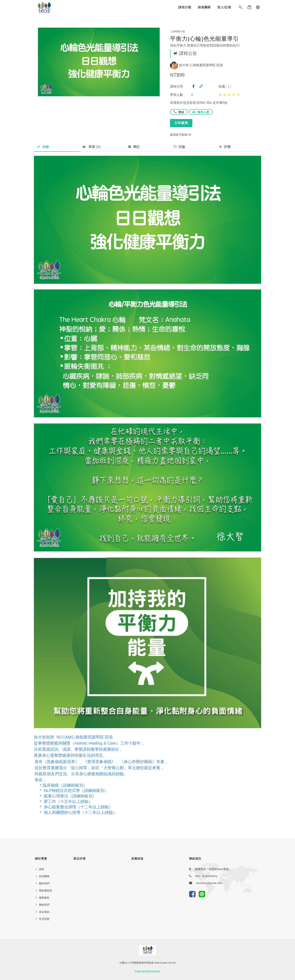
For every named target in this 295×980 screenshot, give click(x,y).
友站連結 (44, 912)
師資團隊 (204, 7)
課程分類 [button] (185, 7)
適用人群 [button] (201, 112)
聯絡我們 (44, 905)
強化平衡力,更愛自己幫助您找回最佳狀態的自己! (205, 45)
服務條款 (44, 898)
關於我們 (44, 883)
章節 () (92, 147)
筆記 (134, 147)
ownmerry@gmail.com (209, 883)
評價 (225, 147)
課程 (42, 869)
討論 (179, 147)
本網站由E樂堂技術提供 (147, 971)
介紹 (43, 147)
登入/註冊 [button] (224, 7)
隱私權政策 (46, 891)
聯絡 (179, 112)
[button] (241, 8)
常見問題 (44, 919)
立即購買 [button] (181, 123)
